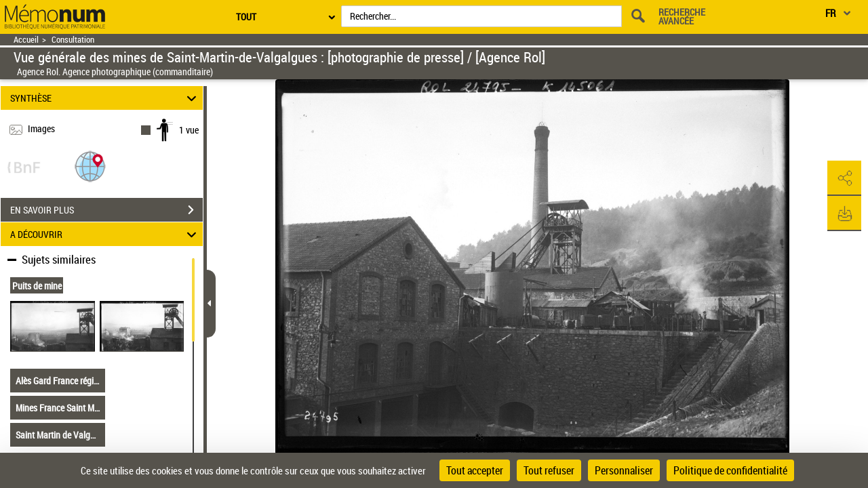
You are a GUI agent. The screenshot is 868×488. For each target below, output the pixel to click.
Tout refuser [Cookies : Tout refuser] (549, 470)
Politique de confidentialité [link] (730, 470)
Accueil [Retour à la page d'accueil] (26, 40)
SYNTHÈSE (105, 98)
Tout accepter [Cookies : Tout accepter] (475, 470)
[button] (90, 166)
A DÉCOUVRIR (105, 234)
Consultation (73, 40)
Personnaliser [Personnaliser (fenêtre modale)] (624, 470)
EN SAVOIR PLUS (106, 210)
